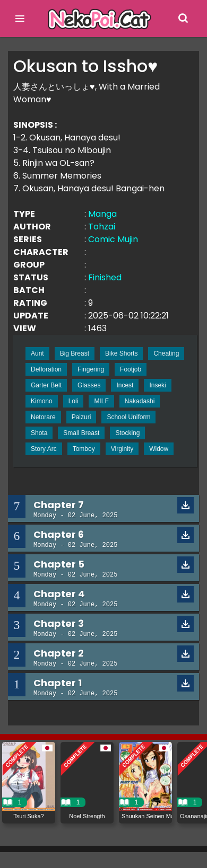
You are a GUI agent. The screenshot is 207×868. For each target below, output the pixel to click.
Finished (105, 277)
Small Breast (81, 433)
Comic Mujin (113, 239)
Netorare (43, 417)
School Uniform (128, 417)
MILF (101, 401)
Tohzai (102, 227)
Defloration (46, 369)
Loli (74, 401)
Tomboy (84, 449)
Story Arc (44, 449)
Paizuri (81, 417)
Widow (159, 449)
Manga (102, 214)
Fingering (91, 369)
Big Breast (75, 353)
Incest (125, 385)
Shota (39, 433)
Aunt (37, 353)
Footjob (131, 369)
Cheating (166, 353)
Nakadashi (140, 401)
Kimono (42, 401)
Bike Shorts (121, 353)
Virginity (122, 449)
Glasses (89, 385)
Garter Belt (46, 385)
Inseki (157, 385)
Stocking (127, 433)
